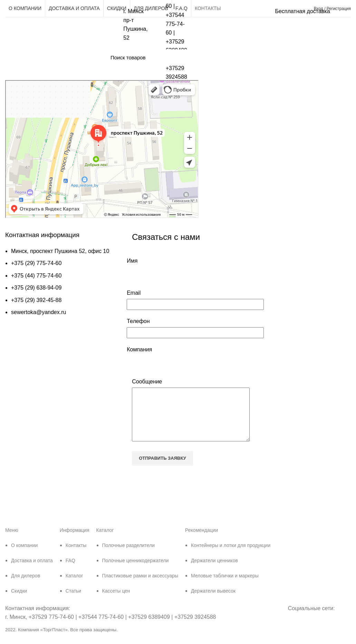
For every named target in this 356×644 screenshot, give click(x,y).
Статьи (73, 601)
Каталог (74, 586)
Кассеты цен (116, 601)
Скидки (19, 601)
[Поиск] (219, 57)
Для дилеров (26, 586)
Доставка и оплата (32, 571)
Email (134, 293)
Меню (12, 540)
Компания (139, 349)
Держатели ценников (214, 571)
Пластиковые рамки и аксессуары (140, 586)
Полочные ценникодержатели (136, 571)
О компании (24, 556)
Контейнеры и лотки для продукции (231, 556)
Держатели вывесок (213, 601)
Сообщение (147, 382)
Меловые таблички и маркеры (225, 586)
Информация (75, 540)
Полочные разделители (129, 556)
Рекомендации (201, 540)
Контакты (76, 556)
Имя (132, 261)
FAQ (70, 571)
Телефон (138, 321)
